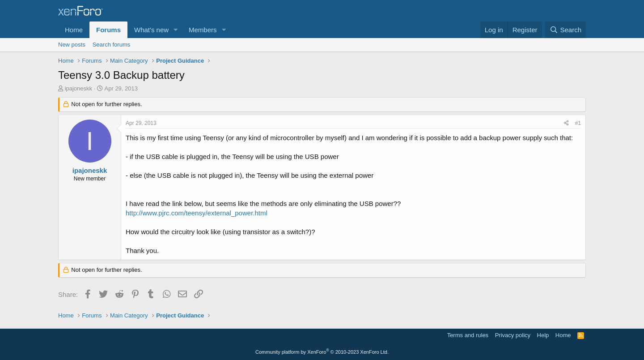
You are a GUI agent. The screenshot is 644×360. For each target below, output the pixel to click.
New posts (72, 45)
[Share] (566, 123)
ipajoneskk (78, 88)
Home (74, 30)
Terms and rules (468, 335)
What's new (151, 30)
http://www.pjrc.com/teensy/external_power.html (197, 213)
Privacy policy (513, 335)
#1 (578, 123)
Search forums (112, 45)
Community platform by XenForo (322, 352)
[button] (176, 30)
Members (203, 30)
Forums (108, 30)
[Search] (566, 30)
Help (543, 335)
